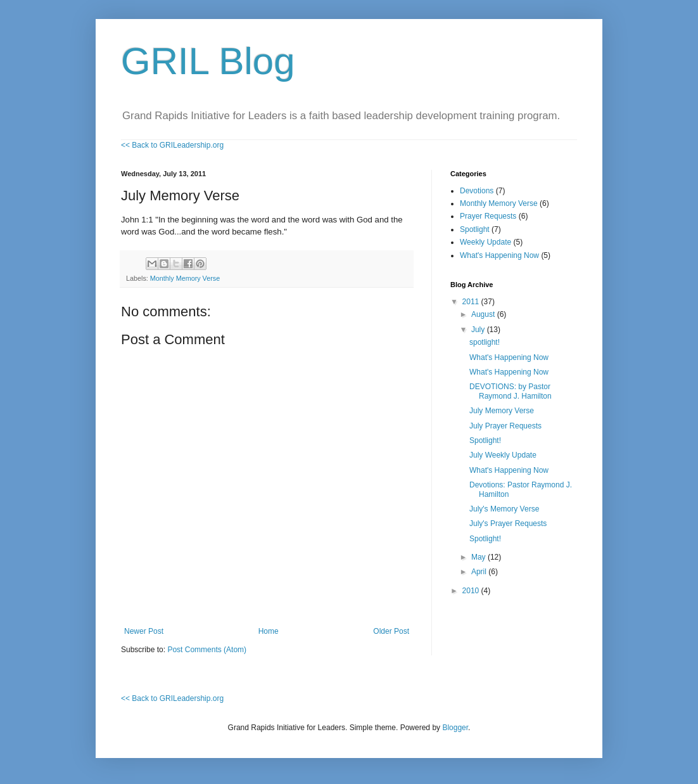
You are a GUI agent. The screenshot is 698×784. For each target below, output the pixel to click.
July (479, 330)
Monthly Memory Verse (185, 278)
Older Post (391, 631)
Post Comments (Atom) (207, 650)
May (479, 557)
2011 (472, 302)
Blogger (455, 728)
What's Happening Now (499, 255)
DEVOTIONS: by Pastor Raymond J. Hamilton (511, 391)
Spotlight (475, 229)
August (484, 314)
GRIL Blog (208, 61)
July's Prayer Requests (508, 524)
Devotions (477, 191)
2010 (472, 591)
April (480, 572)
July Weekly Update (503, 455)
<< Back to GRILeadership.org (172, 145)
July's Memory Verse (504, 509)
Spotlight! (485, 440)
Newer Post (144, 631)
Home (269, 631)
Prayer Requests (488, 216)
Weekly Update (485, 242)
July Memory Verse (502, 411)
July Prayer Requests (505, 426)
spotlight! (485, 342)
